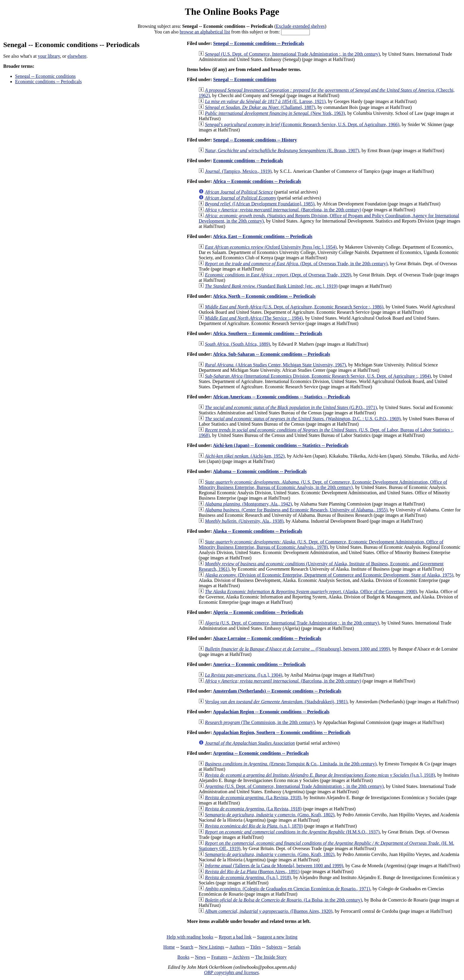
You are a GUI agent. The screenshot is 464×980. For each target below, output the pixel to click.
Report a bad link (235, 937)
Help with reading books (190, 937)
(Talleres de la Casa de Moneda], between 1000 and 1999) (274, 866)
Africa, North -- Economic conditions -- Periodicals (264, 296)
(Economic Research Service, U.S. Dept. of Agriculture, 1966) (302, 124)
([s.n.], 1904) (243, 675)
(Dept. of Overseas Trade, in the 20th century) (296, 264)
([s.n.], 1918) (320, 775)
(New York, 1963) (275, 113)
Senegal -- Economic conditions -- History (255, 140)
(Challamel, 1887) (260, 107)
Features (219, 957)
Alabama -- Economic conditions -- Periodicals (260, 471)
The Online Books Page (232, 12)
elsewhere (77, 56)
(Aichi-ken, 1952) (245, 456)
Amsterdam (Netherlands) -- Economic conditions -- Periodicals (277, 691)
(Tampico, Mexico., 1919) (238, 171)
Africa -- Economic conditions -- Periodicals (257, 181)
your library (49, 56)
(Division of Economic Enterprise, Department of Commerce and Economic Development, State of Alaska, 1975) (329, 575)
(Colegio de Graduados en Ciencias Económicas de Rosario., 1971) (287, 889)
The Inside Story (271, 957)
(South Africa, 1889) (237, 344)
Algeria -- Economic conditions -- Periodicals (258, 612)
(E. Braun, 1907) (282, 151)
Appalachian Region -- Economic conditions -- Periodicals (271, 712)
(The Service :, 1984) (254, 318)
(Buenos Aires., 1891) (252, 872)
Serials (294, 947)
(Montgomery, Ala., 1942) (248, 504)
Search (187, 947)
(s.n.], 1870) (254, 826)
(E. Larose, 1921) (265, 101)
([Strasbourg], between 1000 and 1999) (297, 649)
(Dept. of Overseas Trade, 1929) (278, 275)
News (200, 957)
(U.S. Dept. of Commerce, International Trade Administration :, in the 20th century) (292, 54)
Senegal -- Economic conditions (45, 76)
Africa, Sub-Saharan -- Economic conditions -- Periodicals (271, 354)
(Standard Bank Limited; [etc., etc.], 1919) (271, 286)
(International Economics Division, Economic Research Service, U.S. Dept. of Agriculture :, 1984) (318, 376)
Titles (255, 947)
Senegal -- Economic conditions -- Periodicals (258, 43)
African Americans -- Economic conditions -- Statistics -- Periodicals (281, 397)
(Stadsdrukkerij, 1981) (276, 702)
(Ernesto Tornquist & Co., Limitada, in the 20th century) (291, 764)
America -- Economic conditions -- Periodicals (259, 664)
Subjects (274, 947)
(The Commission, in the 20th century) (260, 722)
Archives (241, 957)
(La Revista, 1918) (253, 798)
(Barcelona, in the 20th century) (283, 210)
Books (183, 957)
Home (169, 947)
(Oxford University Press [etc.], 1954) (271, 247)
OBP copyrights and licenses (231, 972)
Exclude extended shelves (300, 26)
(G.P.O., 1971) (291, 407)
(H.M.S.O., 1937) (292, 832)
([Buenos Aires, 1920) (269, 911)
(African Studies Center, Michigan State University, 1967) (275, 365)
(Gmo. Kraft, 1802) (270, 815)
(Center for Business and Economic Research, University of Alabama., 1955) (296, 510)
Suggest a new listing (277, 937)
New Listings (212, 947)
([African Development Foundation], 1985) (260, 204)
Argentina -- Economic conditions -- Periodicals (261, 753)
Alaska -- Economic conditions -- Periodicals (257, 531)
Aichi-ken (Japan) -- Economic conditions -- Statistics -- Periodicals (281, 445)
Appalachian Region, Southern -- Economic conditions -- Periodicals (282, 732)
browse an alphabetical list (205, 32)
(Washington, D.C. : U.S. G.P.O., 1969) (303, 419)
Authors (237, 947)
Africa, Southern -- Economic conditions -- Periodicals (267, 333)
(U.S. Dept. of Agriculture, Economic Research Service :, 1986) (294, 307)
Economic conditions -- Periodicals (48, 82)
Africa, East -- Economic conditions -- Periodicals (262, 236)
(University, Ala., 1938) (244, 521)
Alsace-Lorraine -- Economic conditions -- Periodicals (267, 638)
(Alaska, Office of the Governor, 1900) (311, 592)
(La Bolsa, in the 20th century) (283, 900)
